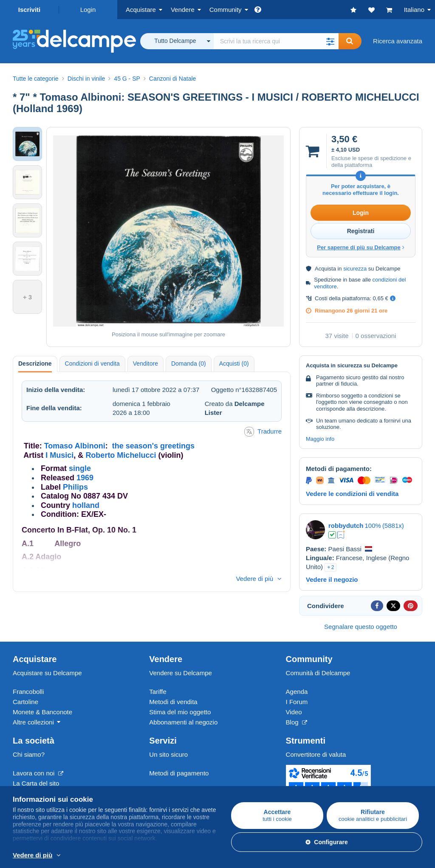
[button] (330, 41)
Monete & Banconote (42, 712)
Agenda (297, 692)
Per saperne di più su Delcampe (361, 247)
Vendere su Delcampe (181, 673)
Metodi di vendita (173, 702)
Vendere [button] (183, 10)
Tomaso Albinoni (75, 446)
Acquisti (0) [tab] (234, 364)
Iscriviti (30, 10)
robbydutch (346, 526)
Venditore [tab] (145, 364)
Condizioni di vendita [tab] (92, 364)
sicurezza (355, 269)
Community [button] (226, 10)
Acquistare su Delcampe (47, 673)
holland (86, 505)
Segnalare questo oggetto (361, 627)
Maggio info (320, 439)
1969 (85, 478)
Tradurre (263, 432)
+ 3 (27, 297)
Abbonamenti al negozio (183, 722)
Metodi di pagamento (179, 773)
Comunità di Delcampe (318, 673)
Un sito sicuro (168, 754)
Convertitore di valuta (316, 754)
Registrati (361, 231)
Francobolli (28, 692)
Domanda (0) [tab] (189, 364)
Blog (297, 722)
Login (88, 10)
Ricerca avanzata (398, 41)
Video (294, 712)
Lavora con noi (38, 773)
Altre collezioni (33, 722)
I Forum (297, 702)
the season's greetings (153, 446)
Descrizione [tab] (35, 364)
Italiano (414, 10)
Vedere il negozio (332, 579)
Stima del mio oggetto (180, 712)
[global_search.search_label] (276, 41)
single (80, 468)
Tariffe (158, 692)
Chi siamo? (29, 754)
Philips (75, 487)
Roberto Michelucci (121, 455)
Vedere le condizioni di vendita (352, 494)
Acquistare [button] (141, 10)
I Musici (59, 455)
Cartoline (25, 702)
